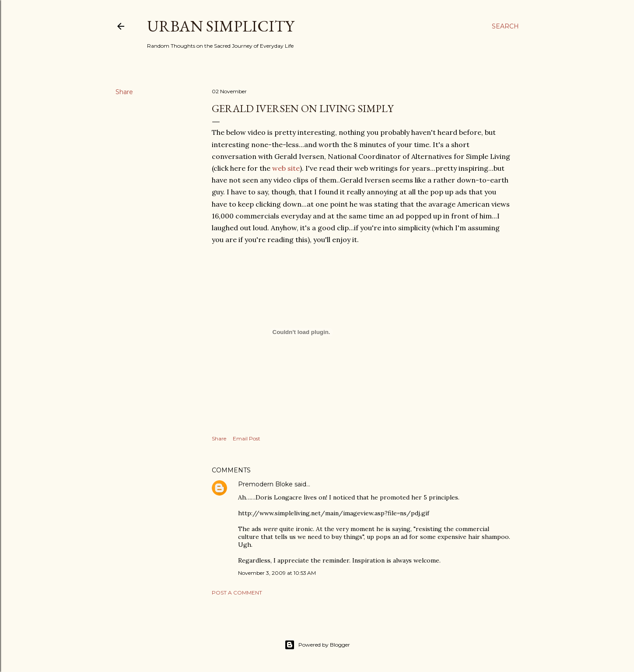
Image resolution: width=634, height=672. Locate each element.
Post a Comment (237, 593)
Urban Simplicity (221, 26)
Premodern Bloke (265, 484)
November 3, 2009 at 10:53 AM (277, 573)
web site (286, 168)
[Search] (505, 26)
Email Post (247, 438)
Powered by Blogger (317, 645)
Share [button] (124, 92)
